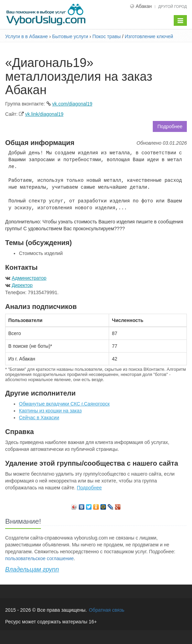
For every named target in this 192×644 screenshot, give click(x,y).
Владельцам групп (32, 569)
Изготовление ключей (149, 36)
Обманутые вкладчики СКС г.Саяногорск (64, 404)
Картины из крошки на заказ (50, 411)
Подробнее (170, 126)
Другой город (173, 7)
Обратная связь (106, 610)
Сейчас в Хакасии (39, 418)
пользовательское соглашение (39, 558)
